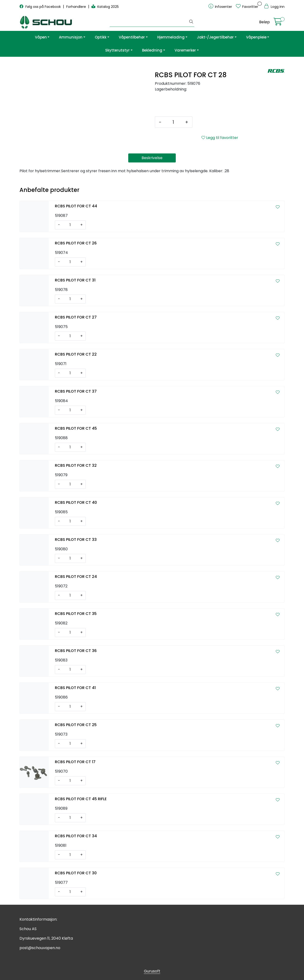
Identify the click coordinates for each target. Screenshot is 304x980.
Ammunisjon (71, 37)
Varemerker (185, 50)
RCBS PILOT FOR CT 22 (76, 354)
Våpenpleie (256, 37)
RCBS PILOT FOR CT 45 (76, 428)
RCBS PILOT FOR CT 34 (76, 836)
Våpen (41, 37)
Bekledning (152, 50)
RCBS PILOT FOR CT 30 (76, 873)
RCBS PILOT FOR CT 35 (76, 614)
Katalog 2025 (105, 7)
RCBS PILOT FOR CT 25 (76, 725)
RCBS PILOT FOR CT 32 (76, 465)
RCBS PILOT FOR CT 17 (75, 762)
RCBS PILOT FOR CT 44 (76, 206)
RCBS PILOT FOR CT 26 (76, 243)
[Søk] (149, 22)
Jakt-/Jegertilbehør (215, 37)
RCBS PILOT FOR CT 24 (76, 577)
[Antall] (173, 122)
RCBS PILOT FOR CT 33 (76, 540)
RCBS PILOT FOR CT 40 (76, 502)
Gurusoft (152, 971)
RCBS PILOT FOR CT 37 (76, 391)
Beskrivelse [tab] (152, 158)
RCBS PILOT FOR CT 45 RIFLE (81, 799)
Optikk (101, 37)
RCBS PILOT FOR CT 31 (75, 280)
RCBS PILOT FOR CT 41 (75, 688)
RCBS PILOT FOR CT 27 (76, 317)
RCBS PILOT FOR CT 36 (76, 651)
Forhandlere (77, 7)
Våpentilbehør (132, 37)
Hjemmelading (171, 37)
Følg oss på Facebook (41, 7)
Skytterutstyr (117, 50)
